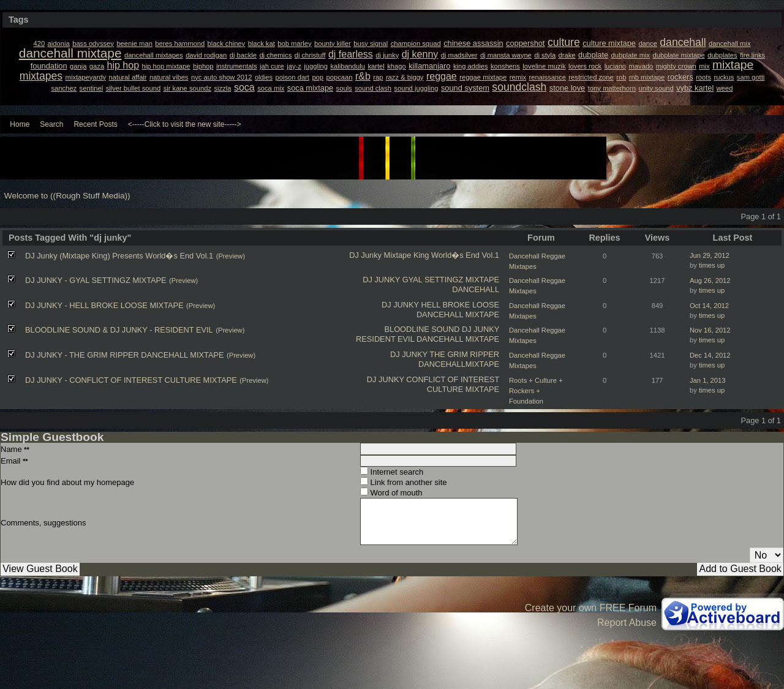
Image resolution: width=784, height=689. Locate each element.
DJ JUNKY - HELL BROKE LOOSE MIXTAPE (104, 305)
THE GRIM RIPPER (464, 354)
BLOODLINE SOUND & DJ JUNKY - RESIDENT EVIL (119, 330)
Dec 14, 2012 (710, 355)
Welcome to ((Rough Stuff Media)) (67, 196)
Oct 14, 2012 (709, 306)
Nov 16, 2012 (710, 330)
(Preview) (231, 256)
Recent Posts (95, 124)
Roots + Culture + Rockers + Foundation (536, 391)
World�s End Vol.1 (465, 255)
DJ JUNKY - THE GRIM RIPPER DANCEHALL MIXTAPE (124, 355)
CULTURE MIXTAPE (463, 389)
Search (51, 124)
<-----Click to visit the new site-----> (185, 124)
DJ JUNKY (381, 280)
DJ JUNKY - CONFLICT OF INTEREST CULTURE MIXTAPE (131, 380)
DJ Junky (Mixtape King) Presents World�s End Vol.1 (119, 256)
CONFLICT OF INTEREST (453, 379)
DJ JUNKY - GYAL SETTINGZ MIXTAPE (96, 280)
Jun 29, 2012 (710, 255)
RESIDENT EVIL (385, 339)
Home (20, 124)
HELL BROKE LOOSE (460, 305)
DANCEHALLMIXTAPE (459, 364)
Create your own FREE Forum (591, 608)
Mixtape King (407, 255)
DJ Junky (365, 255)
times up (712, 265)
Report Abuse (627, 623)
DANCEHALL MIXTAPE (458, 314)
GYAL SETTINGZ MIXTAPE (451, 280)
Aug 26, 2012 (710, 280)
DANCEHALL (476, 289)
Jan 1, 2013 (707, 380)
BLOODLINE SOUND (422, 329)
